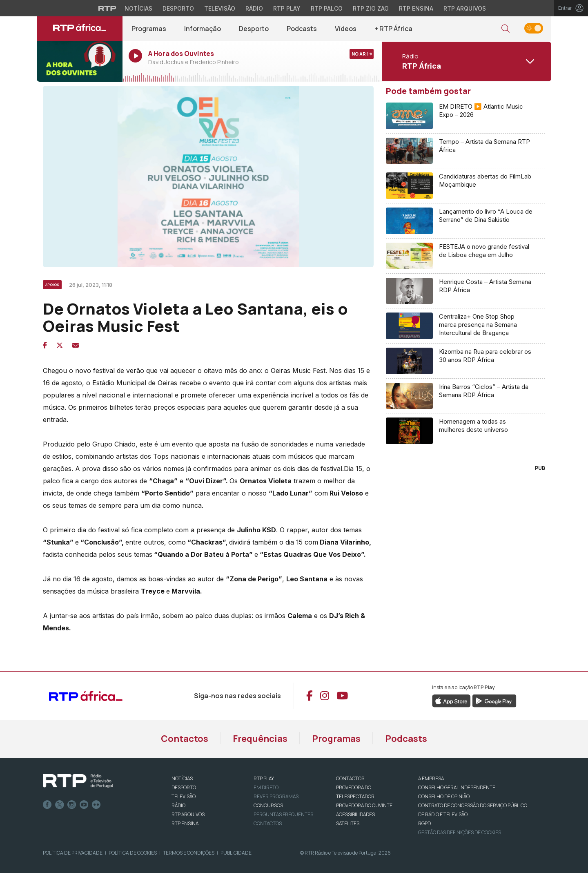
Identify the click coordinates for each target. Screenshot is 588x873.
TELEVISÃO (184, 796)
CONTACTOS (350, 778)
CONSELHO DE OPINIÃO (444, 796)
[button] (506, 29)
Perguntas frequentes (283, 814)
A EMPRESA (431, 778)
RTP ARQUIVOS (188, 814)
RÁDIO (178, 805)
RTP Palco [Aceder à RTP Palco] (327, 8)
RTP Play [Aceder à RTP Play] (287, 8)
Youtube (84, 805)
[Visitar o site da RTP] (107, 8)
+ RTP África (393, 29)
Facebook (47, 805)
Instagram (72, 805)
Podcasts (302, 29)
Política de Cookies (133, 853)
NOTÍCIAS (182, 778)
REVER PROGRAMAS (276, 796)
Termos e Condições (189, 853)
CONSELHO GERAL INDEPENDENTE (457, 787)
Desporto (254, 29)
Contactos (185, 739)
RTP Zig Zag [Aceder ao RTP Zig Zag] (371, 8)
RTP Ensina (185, 823)
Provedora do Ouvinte (364, 805)
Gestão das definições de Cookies (460, 832)
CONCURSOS (268, 805)
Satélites (348, 823)
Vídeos (346, 29)
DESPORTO (184, 787)
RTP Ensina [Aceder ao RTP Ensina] (416, 8)
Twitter (60, 805)
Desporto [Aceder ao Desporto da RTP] (178, 8)
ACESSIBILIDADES (355, 814)
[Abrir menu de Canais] (465, 61)
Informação (203, 29)
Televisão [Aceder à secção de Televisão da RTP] (220, 8)
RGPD (424, 823)
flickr (96, 805)
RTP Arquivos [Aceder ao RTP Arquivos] (465, 8)
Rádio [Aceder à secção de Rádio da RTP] (254, 8)
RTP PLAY (264, 778)
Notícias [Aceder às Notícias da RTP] (138, 8)
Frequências (260, 739)
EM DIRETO (266, 787)
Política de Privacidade (73, 853)
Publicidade (236, 853)
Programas (149, 29)
